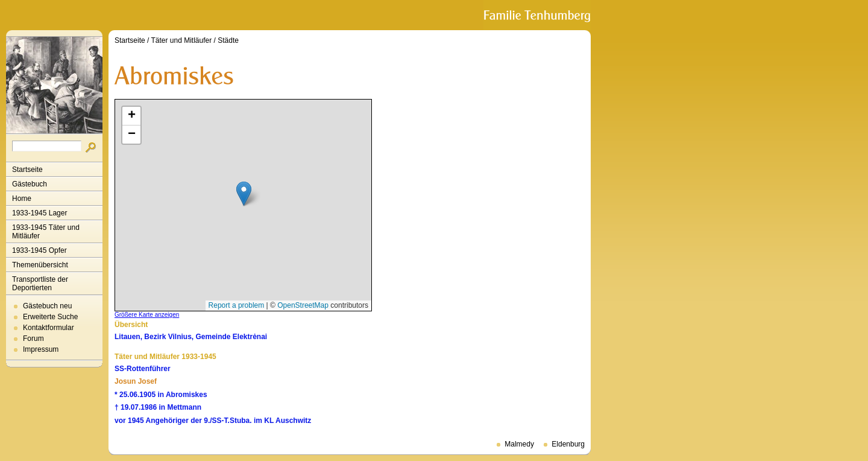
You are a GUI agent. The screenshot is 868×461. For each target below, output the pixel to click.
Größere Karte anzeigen (147, 315)
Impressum (41, 349)
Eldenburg (568, 444)
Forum (33, 339)
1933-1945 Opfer (39, 250)
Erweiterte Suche (50, 317)
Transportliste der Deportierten (40, 284)
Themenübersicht (40, 265)
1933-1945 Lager (39, 213)
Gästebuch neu (47, 306)
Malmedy (519, 444)
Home (22, 199)
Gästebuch (30, 184)
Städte (228, 40)
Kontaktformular (49, 328)
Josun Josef (136, 381)
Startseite (27, 170)
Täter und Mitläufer (182, 40)
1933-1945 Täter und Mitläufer (46, 232)
